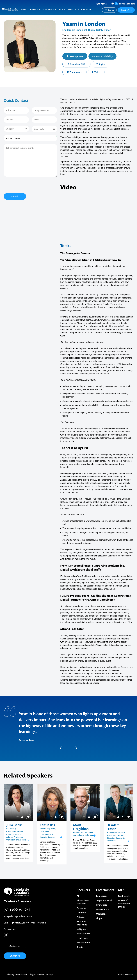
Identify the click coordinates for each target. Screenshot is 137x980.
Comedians (102, 896)
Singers (100, 918)
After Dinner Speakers (83, 902)
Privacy (49, 974)
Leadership (82, 938)
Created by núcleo (125, 974)
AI (78, 896)
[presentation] (24, 185)
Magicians (101, 914)
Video (96, 72)
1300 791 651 (102, 4)
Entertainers (105, 890)
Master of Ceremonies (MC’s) (124, 904)
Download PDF (76, 64)
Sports (80, 947)
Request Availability (102, 56)
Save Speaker (76, 56)
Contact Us (15, 946)
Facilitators (124, 896)
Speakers (83, 890)
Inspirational (83, 934)
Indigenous (82, 929)
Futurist (81, 917)
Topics (101, 64)
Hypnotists (101, 905)
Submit (15, 196)
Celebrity (81, 913)
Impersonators (103, 909)
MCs (121, 890)
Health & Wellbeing (82, 923)
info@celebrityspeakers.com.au (18, 916)
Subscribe (15, 956)
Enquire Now (126, 10)
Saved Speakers (125, 4)
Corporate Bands (104, 900)
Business (81, 908)
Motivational (83, 943)
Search (109, 10)
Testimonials (74, 72)
